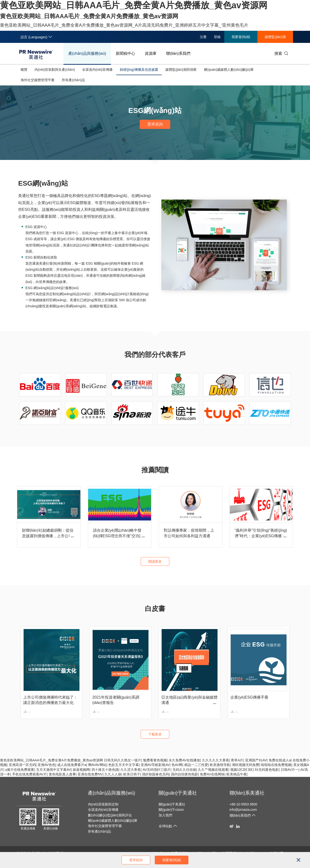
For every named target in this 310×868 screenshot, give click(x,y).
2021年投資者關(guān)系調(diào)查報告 (116, 700)
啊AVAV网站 (97, 765)
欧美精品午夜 (237, 774)
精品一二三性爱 (196, 765)
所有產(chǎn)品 (73, 80)
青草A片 (237, 760)
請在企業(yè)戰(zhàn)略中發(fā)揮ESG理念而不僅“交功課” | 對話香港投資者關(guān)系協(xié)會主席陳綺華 (119, 533)
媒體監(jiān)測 (275, 37)
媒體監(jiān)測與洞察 (181, 70)
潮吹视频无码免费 (246, 765)
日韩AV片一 (290, 770)
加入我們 (165, 815)
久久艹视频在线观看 (213, 770)
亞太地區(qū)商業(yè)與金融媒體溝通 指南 (189, 700)
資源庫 (151, 53)
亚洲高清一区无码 (22, 765)
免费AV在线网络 (212, 774)
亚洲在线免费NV (90, 774)
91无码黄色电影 (267, 770)
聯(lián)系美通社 (247, 793)
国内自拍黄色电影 (185, 774)
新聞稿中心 (125, 53)
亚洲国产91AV (256, 760)
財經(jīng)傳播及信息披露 (139, 70)
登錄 (217, 37)
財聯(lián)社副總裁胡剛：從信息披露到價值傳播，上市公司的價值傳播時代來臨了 (48, 533)
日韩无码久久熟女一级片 (123, 760)
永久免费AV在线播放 (184, 760)
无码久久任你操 (184, 770)
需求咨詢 (155, 124)
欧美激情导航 (220, 765)
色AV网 (177, 765)
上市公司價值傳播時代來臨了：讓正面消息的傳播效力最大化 (50, 700)
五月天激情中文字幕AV (54, 770)
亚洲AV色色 (46, 765)
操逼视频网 (81, 770)
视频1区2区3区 (242, 770)
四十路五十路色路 (105, 770)
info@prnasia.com (243, 810)
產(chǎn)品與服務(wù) (87, 53)
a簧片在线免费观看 (20, 770)
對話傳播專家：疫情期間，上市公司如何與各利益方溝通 (189, 533)
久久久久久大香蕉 (216, 760)
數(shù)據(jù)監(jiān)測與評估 (110, 815)
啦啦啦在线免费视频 (276, 765)
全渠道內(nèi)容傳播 (97, 70)
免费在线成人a (280, 760)
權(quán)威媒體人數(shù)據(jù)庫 (229, 70)
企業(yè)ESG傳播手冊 (249, 697)
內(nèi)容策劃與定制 (103, 804)
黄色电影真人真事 (62, 774)
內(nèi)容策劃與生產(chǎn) (55, 70)
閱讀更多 (155, 561)
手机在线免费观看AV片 (30, 774)
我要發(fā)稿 (241, 37)
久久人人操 (113, 774)
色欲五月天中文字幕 (124, 765)
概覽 (24, 70)
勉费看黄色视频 (155, 760)
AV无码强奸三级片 (157, 770)
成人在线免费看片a (72, 765)
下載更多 (155, 734)
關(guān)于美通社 (178, 793)
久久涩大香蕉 (131, 770)
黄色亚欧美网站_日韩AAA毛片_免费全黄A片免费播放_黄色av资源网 (52, 760)
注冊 (203, 37)
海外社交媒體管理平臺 (38, 80)
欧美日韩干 (132, 774)
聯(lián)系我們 (178, 53)
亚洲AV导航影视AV (155, 765)
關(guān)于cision (171, 810)
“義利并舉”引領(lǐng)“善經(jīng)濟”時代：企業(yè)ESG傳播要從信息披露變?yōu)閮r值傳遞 (261, 533)
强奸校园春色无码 (155, 774)
